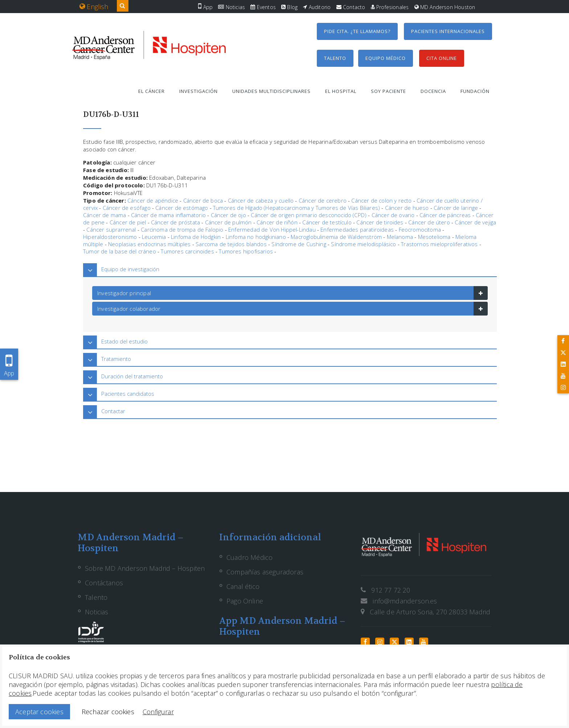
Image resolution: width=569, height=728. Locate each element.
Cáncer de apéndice (153, 200)
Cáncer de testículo (327, 222)
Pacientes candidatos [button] (128, 394)
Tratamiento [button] (116, 359)
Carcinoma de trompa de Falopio (182, 229)
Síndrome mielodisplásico (363, 244)
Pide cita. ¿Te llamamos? (357, 31)
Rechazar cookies (108, 712)
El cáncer (152, 91)
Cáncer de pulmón (228, 222)
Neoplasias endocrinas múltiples (150, 244)
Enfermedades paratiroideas (357, 229)
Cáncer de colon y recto (381, 200)
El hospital (341, 91)
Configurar (158, 712)
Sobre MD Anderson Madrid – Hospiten (145, 568)
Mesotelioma (434, 237)
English (94, 7)
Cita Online (442, 58)
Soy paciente (388, 91)
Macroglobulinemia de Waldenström (336, 237)
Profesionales (390, 7)
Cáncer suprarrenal (111, 229)
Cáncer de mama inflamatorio (168, 215)
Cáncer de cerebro (323, 200)
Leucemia (154, 237)
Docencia (433, 91)
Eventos (263, 7)
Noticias (232, 7)
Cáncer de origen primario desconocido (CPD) (309, 215)
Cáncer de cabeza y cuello (261, 200)
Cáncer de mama (105, 215)
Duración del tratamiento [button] (132, 376)
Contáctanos (104, 583)
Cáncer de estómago (182, 208)
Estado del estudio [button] (124, 341)
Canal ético (243, 586)
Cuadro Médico (249, 557)
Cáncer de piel (128, 222)
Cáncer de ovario (393, 215)
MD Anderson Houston (445, 7)
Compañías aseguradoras (265, 572)
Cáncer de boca (203, 200)
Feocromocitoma (420, 229)
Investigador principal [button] (124, 293)
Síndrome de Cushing (299, 244)
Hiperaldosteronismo (110, 237)
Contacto (351, 7)
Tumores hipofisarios (246, 251)
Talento (335, 58)
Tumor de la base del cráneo (120, 251)
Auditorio (317, 7)
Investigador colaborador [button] (129, 309)
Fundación (475, 91)
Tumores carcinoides (187, 251)
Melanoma (400, 237)
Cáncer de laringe (456, 208)
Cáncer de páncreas (445, 215)
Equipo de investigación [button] (130, 269)
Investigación (198, 91)
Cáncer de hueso (407, 208)
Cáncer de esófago (127, 208)
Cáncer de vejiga (475, 222)
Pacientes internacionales (448, 31)
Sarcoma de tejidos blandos (231, 244)
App (205, 7)
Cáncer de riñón (277, 222)
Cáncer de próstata (175, 222)
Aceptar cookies (39, 712)
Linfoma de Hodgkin (196, 237)
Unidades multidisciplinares (271, 91)
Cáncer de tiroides (380, 222)
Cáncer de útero (429, 222)
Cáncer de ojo (228, 215)
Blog (289, 7)
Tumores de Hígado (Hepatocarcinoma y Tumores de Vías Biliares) (296, 208)
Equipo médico (386, 58)
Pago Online (245, 601)
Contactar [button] (113, 411)
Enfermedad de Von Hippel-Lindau (272, 229)
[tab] (290, 269)
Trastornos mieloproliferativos (439, 244)
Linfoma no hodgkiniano (256, 237)
